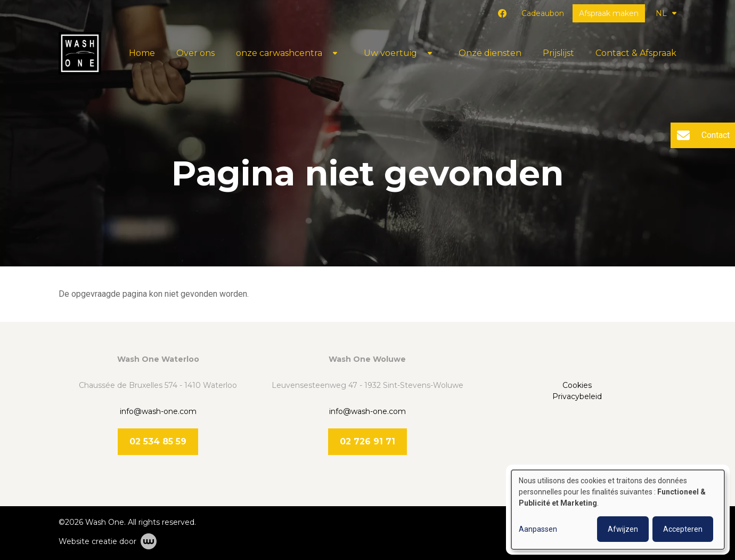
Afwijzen (623, 529)
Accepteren (683, 529)
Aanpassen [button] (538, 529)
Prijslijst (558, 53)
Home (142, 53)
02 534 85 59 (158, 441)
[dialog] (618, 510)
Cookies (577, 385)
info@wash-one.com (158, 411)
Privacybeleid (577, 396)
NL (666, 13)
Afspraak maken (609, 13)
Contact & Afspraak (636, 53)
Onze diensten (490, 53)
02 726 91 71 (367, 441)
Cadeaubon (543, 13)
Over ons (195, 53)
